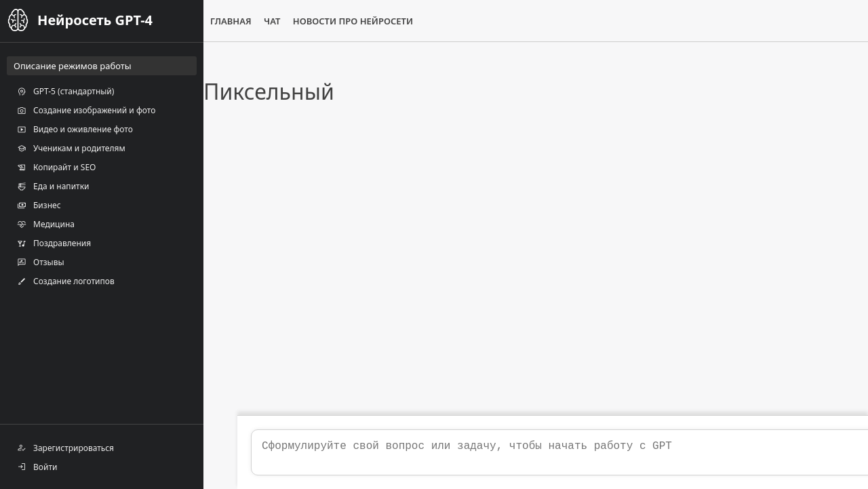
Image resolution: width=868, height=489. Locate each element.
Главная (231, 21)
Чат (272, 21)
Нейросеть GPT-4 (95, 20)
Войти (37, 467)
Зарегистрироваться (65, 448)
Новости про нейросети (353, 21)
